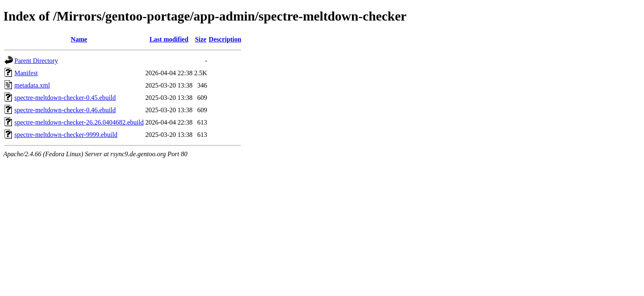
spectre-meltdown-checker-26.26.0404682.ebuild (79, 122)
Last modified (169, 39)
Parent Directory (36, 61)
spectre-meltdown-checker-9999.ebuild (66, 135)
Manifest (26, 73)
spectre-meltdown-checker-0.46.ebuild (65, 110)
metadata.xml (32, 85)
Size (201, 39)
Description (225, 39)
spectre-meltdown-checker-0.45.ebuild (65, 98)
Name (79, 39)
